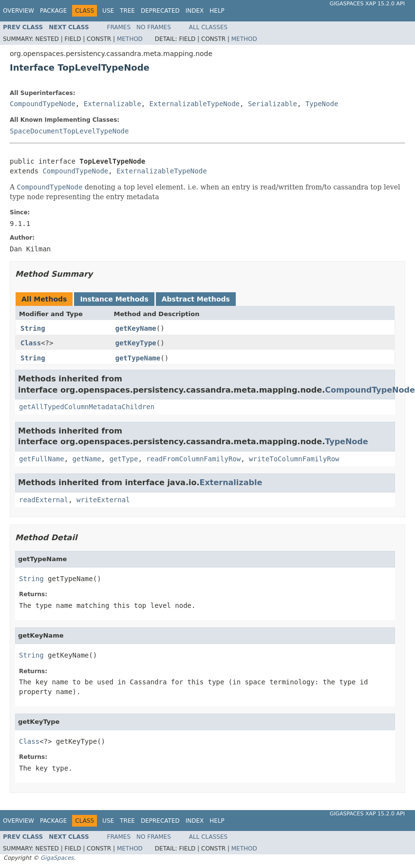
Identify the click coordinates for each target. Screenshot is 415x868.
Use (108, 11)
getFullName (42, 459)
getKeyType (136, 343)
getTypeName (138, 358)
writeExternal (103, 500)
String (33, 328)
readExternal (44, 500)
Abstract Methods (196, 299)
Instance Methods (114, 299)
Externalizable (113, 104)
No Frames (154, 27)
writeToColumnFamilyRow (294, 459)
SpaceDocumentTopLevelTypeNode (69, 131)
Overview (19, 11)
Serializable (273, 104)
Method (130, 39)
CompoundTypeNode (43, 104)
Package (53, 11)
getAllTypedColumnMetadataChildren (87, 407)
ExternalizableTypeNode (195, 104)
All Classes (208, 27)
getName (87, 459)
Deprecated (160, 11)
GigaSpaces (57, 858)
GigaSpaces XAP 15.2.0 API (367, 4)
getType (123, 459)
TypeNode (322, 104)
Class (31, 343)
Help (217, 11)
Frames (119, 27)
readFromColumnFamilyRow (193, 459)
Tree (127, 11)
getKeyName (136, 328)
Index (195, 11)
